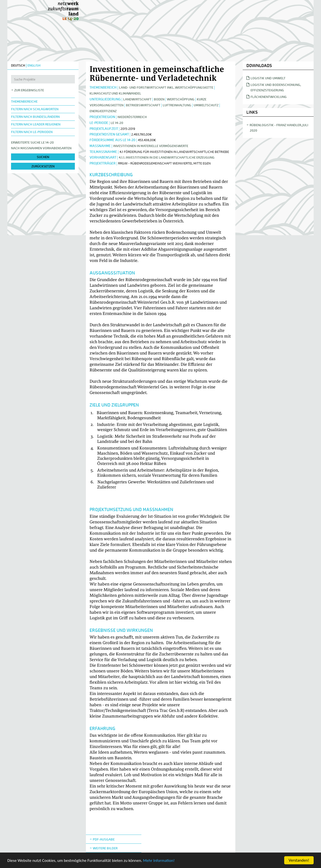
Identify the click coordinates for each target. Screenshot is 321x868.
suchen (43, 157)
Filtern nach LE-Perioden (32, 132)
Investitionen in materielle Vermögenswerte (151, 146)
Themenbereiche (24, 102)
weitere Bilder (105, 848)
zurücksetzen (43, 166)
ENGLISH (34, 65)
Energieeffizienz (103, 111)
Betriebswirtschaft (143, 105)
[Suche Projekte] (43, 79)
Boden (159, 99)
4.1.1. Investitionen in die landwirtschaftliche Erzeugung (167, 157)
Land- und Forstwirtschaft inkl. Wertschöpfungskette (166, 88)
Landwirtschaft (137, 99)
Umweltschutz (206, 105)
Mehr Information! (159, 861)
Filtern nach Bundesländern (35, 117)
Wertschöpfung (181, 99)
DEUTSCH (18, 65)
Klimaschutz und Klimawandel (115, 93)
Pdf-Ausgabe (104, 839)
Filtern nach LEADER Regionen (36, 124)
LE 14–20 (117, 123)
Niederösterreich (132, 117)
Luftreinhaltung (177, 105)
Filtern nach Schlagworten (35, 109)
